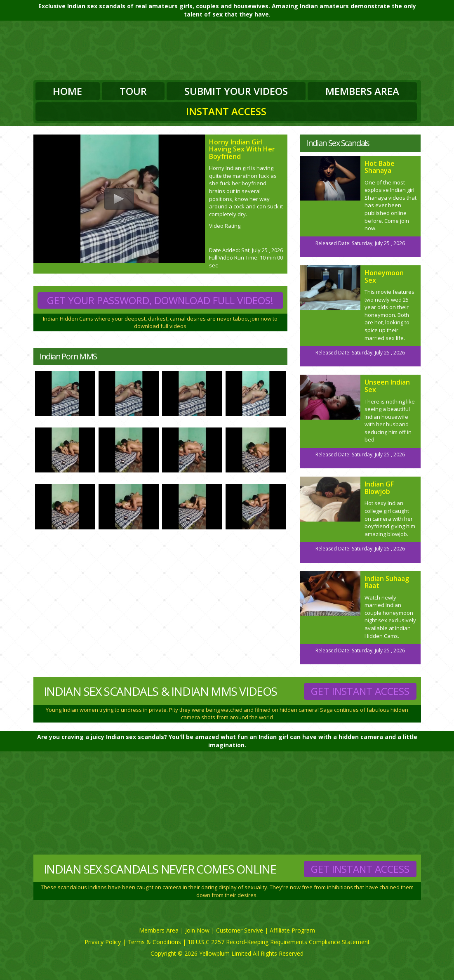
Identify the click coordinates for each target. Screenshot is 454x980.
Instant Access (226, 111)
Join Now (197, 930)
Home (67, 91)
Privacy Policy (103, 942)
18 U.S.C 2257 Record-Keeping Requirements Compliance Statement (279, 942)
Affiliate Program (292, 930)
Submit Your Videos (236, 91)
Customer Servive (240, 930)
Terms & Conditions (154, 942)
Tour (133, 91)
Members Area (362, 91)
